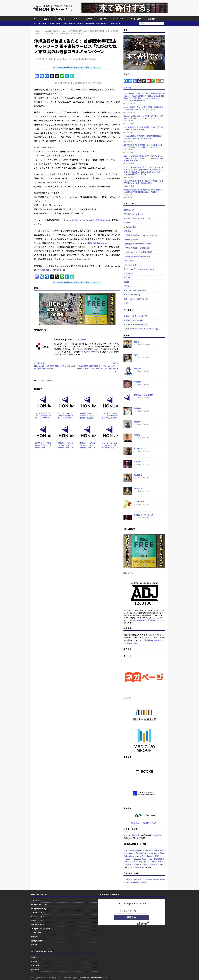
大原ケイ (137, 355)
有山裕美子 (138, 475)
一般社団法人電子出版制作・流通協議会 (142, 620)
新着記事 (48, 19)
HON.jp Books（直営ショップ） (136, 299)
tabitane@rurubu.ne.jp (54, 270)
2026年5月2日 (130, 197)
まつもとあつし (140, 448)
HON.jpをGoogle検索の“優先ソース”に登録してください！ (77, 67)
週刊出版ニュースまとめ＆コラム (137, 218)
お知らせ (102, 19)
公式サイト (128, 303)
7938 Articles (81, 340)
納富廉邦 (137, 462)
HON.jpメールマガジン (40, 904)
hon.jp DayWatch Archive (84, 59)
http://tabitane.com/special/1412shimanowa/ (89, 220)
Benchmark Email (144, 850)
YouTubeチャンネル (38, 925)
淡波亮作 (157, 835)
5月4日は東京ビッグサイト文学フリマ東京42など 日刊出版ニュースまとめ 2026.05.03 (143, 182)
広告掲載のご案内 (38, 913)
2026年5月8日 (130, 132)
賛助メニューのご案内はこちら (144, 823)
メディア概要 (118, 19)
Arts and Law (129, 850)
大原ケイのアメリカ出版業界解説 (138, 252)
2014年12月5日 (45, 59)
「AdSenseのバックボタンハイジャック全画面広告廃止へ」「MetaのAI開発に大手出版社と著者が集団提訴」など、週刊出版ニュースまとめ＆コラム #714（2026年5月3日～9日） (144, 97)
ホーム (36, 19)
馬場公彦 (137, 382)
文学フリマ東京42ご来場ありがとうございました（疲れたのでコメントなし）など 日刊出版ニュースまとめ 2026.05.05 (144, 158)
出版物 (89, 19)
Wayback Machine (90, 352)
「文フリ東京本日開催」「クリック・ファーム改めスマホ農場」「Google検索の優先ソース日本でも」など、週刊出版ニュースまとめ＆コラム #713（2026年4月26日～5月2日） (144, 171)
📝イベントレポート (132, 265)
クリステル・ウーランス (143, 515)
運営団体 (151, 19)
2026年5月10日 (130, 112)
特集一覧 (62, 19)
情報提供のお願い (38, 921)
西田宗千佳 (138, 488)
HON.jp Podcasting (132, 295)
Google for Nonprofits (153, 853)
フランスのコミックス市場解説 (137, 248)
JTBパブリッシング (47, 380)
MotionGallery (130, 856)
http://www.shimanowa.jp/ (76, 259)
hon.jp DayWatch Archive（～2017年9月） (141, 329)
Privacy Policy (82, 978)
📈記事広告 (128, 273)
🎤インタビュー (130, 261)
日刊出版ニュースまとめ (133, 214)
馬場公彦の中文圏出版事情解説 (137, 256)
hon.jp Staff (61, 59)
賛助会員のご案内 (38, 916)
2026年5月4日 (130, 177)
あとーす (127, 835)
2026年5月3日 (130, 186)
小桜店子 (137, 368)
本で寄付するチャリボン (151, 865)
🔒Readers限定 (130, 227)
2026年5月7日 (130, 141)
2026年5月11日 (130, 103)
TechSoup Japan (140, 859)
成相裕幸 (137, 408)
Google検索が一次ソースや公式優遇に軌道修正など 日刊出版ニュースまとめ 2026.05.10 (143, 108)
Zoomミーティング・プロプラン (143, 862)
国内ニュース (129, 210)
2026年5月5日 (130, 163)
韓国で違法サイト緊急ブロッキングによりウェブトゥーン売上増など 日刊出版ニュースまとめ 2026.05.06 (144, 147)
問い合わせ (35, 969)
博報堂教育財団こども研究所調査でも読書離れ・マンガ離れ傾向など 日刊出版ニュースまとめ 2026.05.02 (144, 192)
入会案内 (34, 961)
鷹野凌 (136, 342)
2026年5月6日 (130, 152)
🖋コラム (127, 231)
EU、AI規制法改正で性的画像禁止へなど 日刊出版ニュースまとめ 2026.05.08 (143, 128)
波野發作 (137, 422)
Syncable (127, 859)
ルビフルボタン (137, 867)
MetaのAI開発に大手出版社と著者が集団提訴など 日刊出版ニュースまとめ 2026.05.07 (143, 137)
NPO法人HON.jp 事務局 (143, 395)
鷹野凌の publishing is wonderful (138, 244)
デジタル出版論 (131, 239)
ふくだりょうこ (140, 502)
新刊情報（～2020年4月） (134, 320)
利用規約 (34, 937)
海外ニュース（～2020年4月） (136, 316)
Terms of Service (96, 978)
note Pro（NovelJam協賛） (149, 856)
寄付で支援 (35, 965)
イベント (76, 19)
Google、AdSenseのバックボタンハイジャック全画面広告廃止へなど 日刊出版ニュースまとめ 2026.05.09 (144, 118)
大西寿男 (137, 435)
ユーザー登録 (136, 19)
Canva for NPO (136, 853)
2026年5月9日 (130, 123)
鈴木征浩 (136, 835)
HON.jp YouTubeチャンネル (135, 290)
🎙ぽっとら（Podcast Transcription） (139, 269)
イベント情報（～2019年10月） (136, 325)
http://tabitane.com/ (97, 243)
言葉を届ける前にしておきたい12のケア (140, 235)
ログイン (34, 945)
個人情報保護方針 (38, 941)
